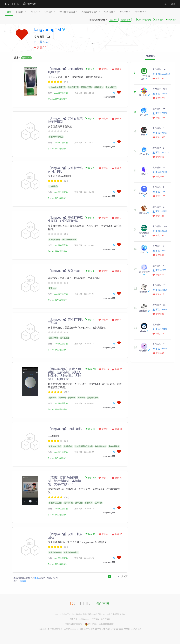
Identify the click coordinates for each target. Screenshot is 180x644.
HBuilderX (140, 12)
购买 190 (91, 478)
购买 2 (90, 168)
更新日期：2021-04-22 (84, 143)
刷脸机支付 (99, 87)
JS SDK (35, 12)
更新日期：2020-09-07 (84, 558)
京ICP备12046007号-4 (74, 624)
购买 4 (90, 69)
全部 (9, 12)
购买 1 (90, 218)
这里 (37, 578)
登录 (165, 4)
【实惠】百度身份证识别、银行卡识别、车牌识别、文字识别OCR (64, 481)
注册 (173, 4)
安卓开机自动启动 (71, 552)
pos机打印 (53, 186)
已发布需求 (126, 20)
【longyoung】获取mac (64, 271)
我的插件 (171, 20)
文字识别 (79, 503)
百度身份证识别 (55, 503)
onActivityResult (69, 240)
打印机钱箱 (65, 338)
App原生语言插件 (91, 12)
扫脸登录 (72, 398)
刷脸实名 (52, 398)
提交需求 (114, 20)
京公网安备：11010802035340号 (100, 624)
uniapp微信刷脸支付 (57, 87)
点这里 (23, 581)
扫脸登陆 (81, 398)
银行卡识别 (68, 503)
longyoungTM (47, 29)
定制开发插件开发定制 (84, 446)
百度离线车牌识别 (56, 137)
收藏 (116, 69)
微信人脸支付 (111, 87)
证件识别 (98, 503)
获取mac (52, 288)
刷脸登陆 (62, 398)
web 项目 (110, 12)
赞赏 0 (103, 119)
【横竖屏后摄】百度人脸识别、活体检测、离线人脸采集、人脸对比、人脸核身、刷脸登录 (64, 374)
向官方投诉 (105, 619)
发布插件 (158, 20)
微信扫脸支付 (73, 87)
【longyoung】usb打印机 (65, 429)
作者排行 (150, 56)
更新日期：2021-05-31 (84, 93)
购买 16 (90, 534)
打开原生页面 (54, 240)
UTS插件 (50, 12)
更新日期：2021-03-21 (84, 245)
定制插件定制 (87, 87)
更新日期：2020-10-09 (84, 344)
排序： (17, 58)
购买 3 (90, 119)
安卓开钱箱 (53, 338)
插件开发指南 (143, 20)
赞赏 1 (103, 69)
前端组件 (21, 12)
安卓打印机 (68, 446)
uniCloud (125, 12)
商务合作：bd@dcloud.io (80, 619)
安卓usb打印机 (55, 446)
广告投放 (95, 619)
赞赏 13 (104, 369)
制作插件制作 (101, 446)
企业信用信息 (136, 629)
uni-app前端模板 (68, 12)
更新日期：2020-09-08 (84, 509)
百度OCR (89, 503)
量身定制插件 (114, 446)
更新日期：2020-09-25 (84, 403)
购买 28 (90, 429)
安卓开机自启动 (55, 552)
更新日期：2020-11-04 (84, 294)
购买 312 (91, 369)
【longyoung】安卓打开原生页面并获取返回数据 (65, 219)
